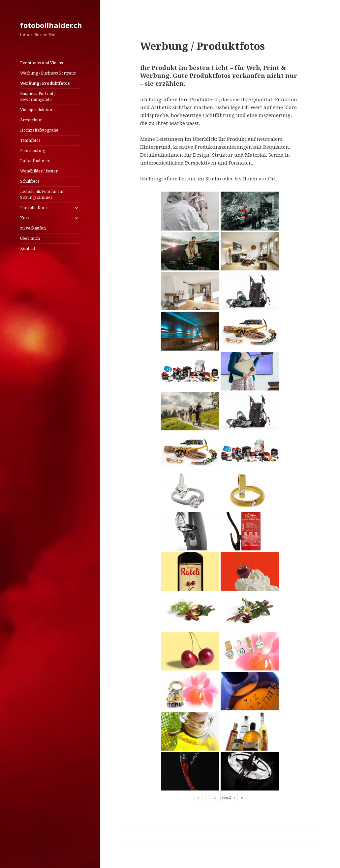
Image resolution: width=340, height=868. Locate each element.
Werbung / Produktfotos (45, 83)
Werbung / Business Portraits (48, 73)
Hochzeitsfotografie (39, 130)
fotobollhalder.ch (51, 25)
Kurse (26, 218)
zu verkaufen (33, 228)
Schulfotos (30, 181)
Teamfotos (30, 140)
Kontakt (28, 248)
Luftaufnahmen (35, 161)
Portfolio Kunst (34, 208)
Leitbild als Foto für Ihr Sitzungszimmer (42, 194)
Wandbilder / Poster (39, 171)
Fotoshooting (32, 151)
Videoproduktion (36, 110)
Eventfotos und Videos (42, 63)
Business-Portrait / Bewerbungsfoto (38, 96)
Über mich (30, 238)
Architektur (31, 120)
